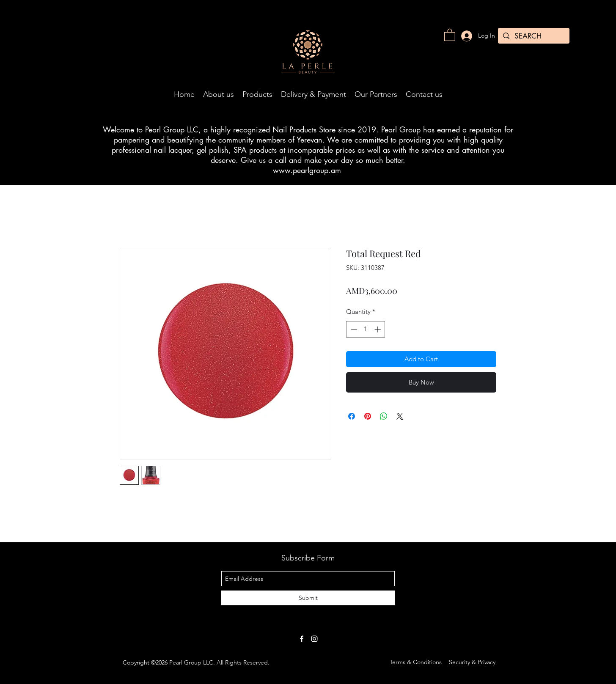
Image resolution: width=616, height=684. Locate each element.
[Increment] (378, 329)
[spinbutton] (366, 329)
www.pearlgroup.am (307, 170)
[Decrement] (353, 329)
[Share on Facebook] (352, 416)
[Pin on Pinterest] (368, 416)
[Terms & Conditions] (416, 662)
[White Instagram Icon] (314, 639)
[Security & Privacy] (472, 662)
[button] (450, 34)
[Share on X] (400, 416)
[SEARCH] (533, 36)
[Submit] (308, 598)
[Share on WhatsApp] (384, 416)
